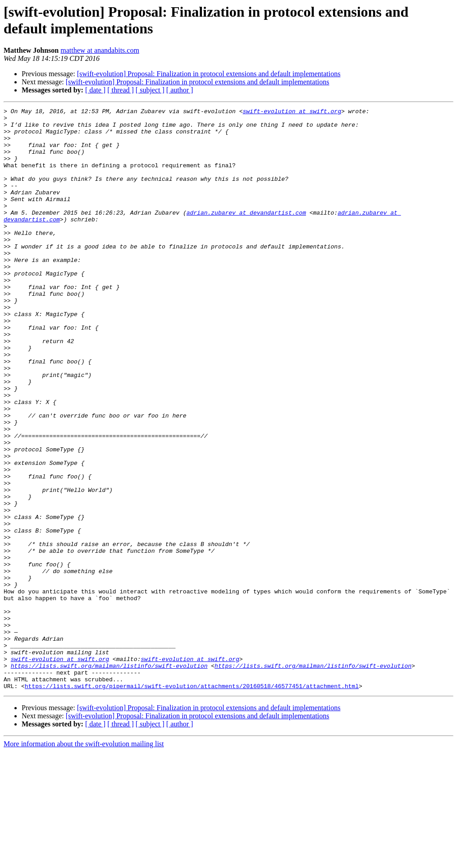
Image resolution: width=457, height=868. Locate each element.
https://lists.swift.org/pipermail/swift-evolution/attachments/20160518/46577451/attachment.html (192, 802)
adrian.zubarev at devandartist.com (246, 234)
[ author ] (180, 90)
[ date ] (95, 90)
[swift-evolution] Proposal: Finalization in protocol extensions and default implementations (209, 74)
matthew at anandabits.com (100, 50)
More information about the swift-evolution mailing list (84, 860)
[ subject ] (150, 90)
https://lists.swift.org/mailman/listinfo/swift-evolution (109, 778)
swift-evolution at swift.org (292, 112)
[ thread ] (121, 90)
